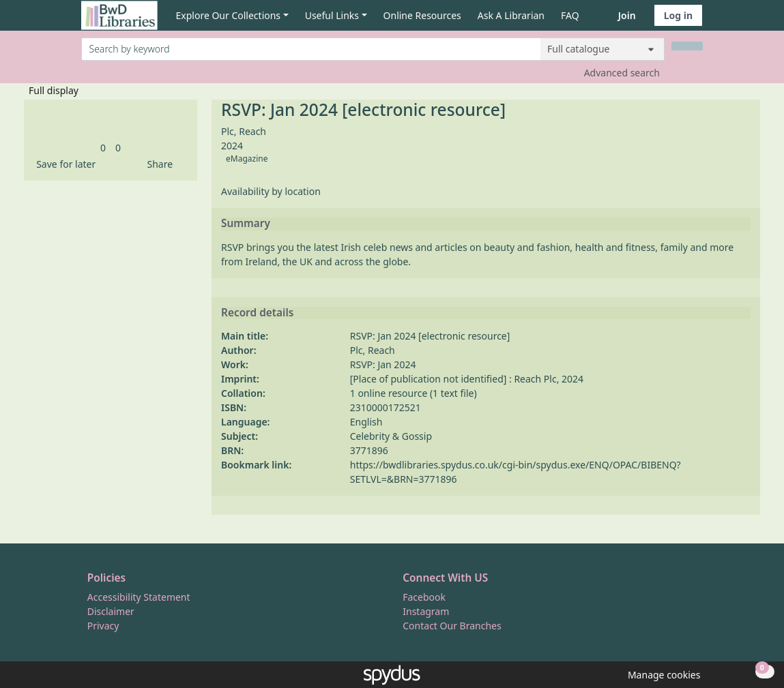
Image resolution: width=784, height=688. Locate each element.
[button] (63, 164)
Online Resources (422, 15)
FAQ (570, 15)
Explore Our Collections (229, 15)
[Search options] (602, 49)
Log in (678, 15)
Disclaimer (111, 611)
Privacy (103, 626)
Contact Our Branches (452, 626)
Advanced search (622, 73)
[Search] (687, 46)
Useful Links (332, 15)
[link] (103, 148)
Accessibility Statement (139, 597)
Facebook (424, 597)
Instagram (426, 611)
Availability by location (271, 191)
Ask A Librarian (511, 15)
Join (627, 15)
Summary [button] (246, 224)
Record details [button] (257, 313)
